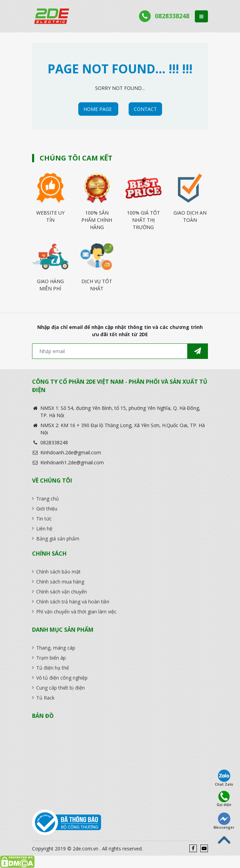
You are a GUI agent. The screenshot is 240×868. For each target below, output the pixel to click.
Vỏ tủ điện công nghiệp (62, 678)
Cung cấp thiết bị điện (61, 688)
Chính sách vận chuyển (62, 592)
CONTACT (145, 109)
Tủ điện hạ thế (53, 668)
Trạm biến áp (51, 658)
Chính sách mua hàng (60, 582)
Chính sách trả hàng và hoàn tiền (73, 602)
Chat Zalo (224, 778)
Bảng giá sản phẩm (58, 539)
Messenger (224, 821)
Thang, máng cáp (56, 648)
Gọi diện (224, 799)
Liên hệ (44, 529)
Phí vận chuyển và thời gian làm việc (76, 612)
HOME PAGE (98, 109)
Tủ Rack (45, 698)
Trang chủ (48, 499)
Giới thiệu (47, 509)
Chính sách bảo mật (58, 572)
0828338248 (172, 16)
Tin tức (44, 519)
